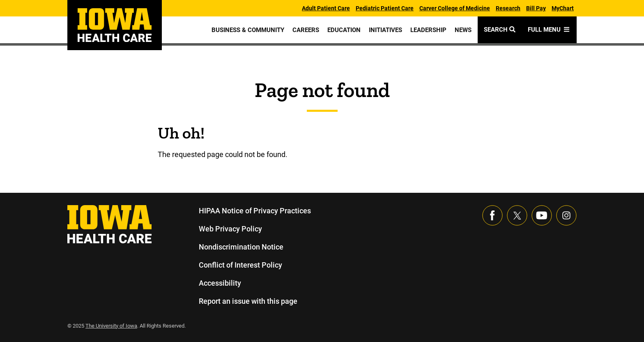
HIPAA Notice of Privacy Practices (255, 211)
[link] (115, 25)
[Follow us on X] (517, 215)
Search (500, 30)
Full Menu (549, 30)
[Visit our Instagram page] (566, 215)
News (463, 30)
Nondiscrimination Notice (241, 247)
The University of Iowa (113, 326)
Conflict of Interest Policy (240, 265)
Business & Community (246, 30)
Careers (305, 30)
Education (343, 30)
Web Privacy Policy (230, 229)
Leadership (428, 30)
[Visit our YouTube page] (542, 215)
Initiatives (385, 30)
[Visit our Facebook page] (492, 215)
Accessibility (220, 283)
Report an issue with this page (248, 301)
